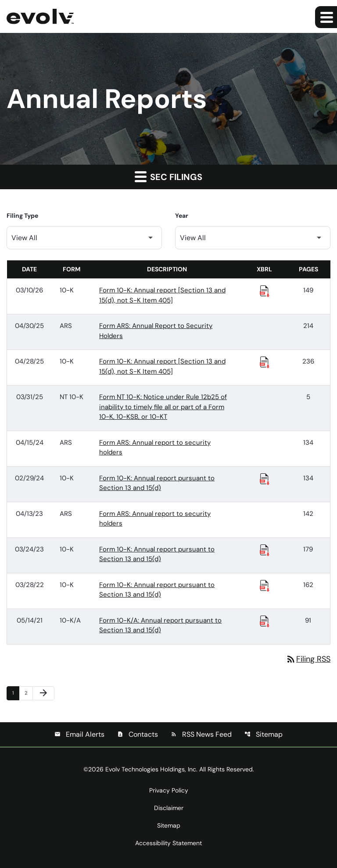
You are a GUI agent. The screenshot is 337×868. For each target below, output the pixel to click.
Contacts (138, 734)
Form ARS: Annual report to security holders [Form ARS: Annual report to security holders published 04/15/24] (155, 448)
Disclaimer (169, 808)
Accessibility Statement (168, 843)
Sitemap (264, 734)
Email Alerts (79, 734)
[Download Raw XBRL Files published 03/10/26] (265, 291)
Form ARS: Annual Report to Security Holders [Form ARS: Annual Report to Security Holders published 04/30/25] (156, 331)
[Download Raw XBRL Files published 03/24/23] (265, 550)
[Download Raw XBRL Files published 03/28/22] (265, 585)
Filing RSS (308, 659)
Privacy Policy (169, 790)
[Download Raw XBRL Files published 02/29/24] (265, 479)
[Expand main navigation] (326, 17)
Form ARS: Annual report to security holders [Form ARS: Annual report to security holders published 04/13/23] (155, 519)
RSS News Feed (201, 734)
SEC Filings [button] (168, 176)
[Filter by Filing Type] (84, 238)
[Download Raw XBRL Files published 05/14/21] (265, 621)
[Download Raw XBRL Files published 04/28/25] (265, 362)
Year (182, 216)
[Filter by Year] (253, 238)
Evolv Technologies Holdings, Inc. (151, 769)
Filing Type (22, 216)
